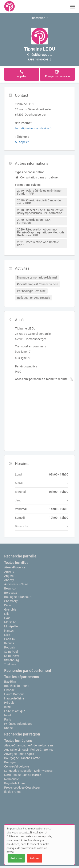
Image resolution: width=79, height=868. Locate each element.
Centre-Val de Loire (17, 766)
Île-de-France (13, 792)
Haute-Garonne (14, 694)
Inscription (40, 18)
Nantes (9, 631)
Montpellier (11, 626)
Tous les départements (21, 677)
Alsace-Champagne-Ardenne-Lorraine (29, 745)
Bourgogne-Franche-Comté (22, 758)
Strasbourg (12, 660)
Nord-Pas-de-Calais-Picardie (23, 775)
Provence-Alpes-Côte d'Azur (22, 788)
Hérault (9, 703)
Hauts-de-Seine (14, 698)
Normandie (11, 779)
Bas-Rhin (10, 682)
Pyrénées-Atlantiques (18, 724)
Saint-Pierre (12, 656)
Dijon (7, 605)
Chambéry (11, 601)
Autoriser (16, 858)
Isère (7, 707)
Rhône (8, 728)
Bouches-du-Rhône (17, 686)
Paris (8, 719)
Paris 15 (10, 639)
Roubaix (10, 647)
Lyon (7, 618)
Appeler (22, 142)
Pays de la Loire (14, 783)
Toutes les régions (18, 741)
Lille (7, 614)
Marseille (10, 622)
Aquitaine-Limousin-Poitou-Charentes (29, 750)
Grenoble (10, 609)
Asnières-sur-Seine (16, 584)
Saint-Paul (11, 652)
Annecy (9, 580)
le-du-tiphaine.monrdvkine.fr (33, 128)
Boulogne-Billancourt (18, 597)
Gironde (9, 690)
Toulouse (10, 664)
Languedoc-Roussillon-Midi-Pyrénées (28, 771)
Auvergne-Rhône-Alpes (19, 754)
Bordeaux (11, 593)
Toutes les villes (16, 563)
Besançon (11, 588)
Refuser (35, 858)
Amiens (9, 572)
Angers (9, 576)
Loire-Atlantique (15, 711)
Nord (7, 715)
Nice (7, 635)
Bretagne (10, 762)
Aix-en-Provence (15, 567)
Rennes (9, 643)
